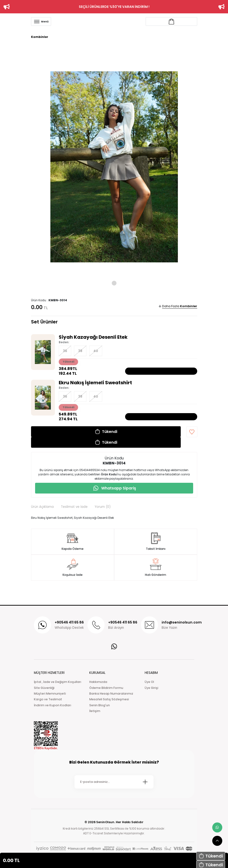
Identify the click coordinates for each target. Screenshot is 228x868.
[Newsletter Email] (114, 782)
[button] (211, 856)
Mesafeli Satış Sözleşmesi (109, 699)
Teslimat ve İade (74, 507)
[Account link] (171, 21)
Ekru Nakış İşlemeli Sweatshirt (95, 383)
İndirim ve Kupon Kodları (53, 705)
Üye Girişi (151, 688)
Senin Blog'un (100, 705)
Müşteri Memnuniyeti (50, 694)
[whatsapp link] (217, 827)
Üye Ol (149, 682)
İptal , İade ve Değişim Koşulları (58, 682)
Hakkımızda (98, 682)
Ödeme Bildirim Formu (106, 688)
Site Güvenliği (44, 688)
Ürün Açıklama (42, 507)
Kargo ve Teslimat (48, 699)
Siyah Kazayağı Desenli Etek (93, 337)
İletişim (95, 711)
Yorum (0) (103, 507)
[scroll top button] (217, 841)
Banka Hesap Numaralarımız (111, 694)
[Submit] (145, 782)
